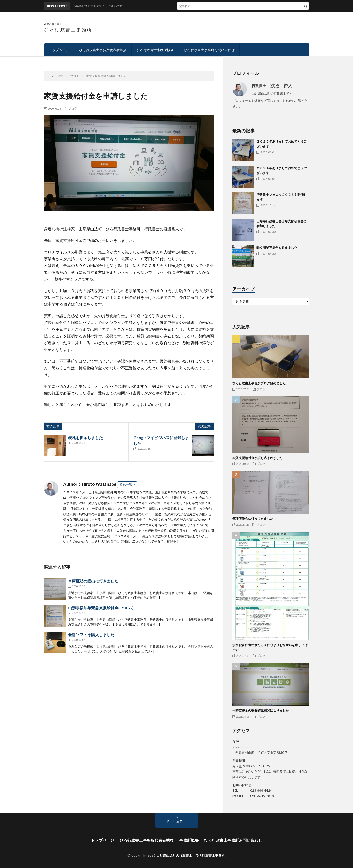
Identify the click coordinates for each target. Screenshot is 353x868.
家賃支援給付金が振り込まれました (257, 458)
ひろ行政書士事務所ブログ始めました (259, 383)
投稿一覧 (126, 485)
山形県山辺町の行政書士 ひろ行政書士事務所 (191, 855)
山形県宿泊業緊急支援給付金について (101, 608)
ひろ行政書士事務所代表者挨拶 (103, 50)
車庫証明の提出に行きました (93, 581)
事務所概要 (189, 840)
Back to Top (176, 822)
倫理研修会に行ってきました (253, 518)
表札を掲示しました (85, 437)
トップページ (59, 50)
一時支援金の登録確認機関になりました (261, 710)
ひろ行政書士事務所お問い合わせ (209, 50)
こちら (284, 101)
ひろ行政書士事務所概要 (155, 50)
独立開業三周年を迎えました (277, 248)
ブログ (73, 108)
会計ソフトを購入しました (91, 634)
